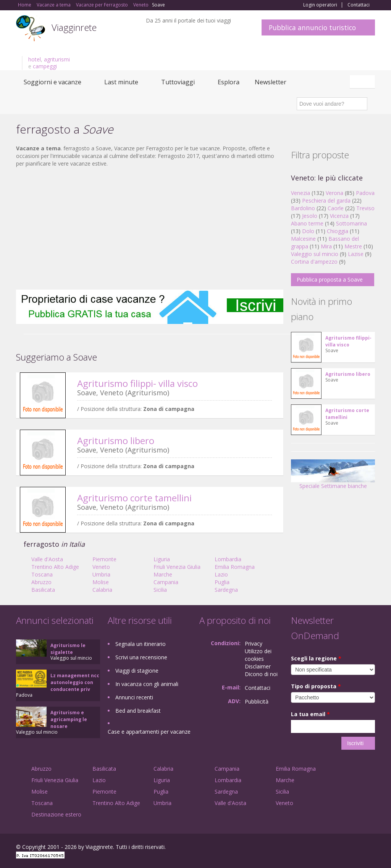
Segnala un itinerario (141, 644)
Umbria (101, 574)
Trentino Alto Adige (55, 567)
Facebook (317, 848)
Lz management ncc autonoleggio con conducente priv (75, 682)
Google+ (334, 848)
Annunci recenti (134, 697)
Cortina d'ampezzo (314, 262)
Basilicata (43, 590)
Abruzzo (41, 582)
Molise (101, 582)
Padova (365, 193)
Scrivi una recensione (141, 657)
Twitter (353, 848)
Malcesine (303, 239)
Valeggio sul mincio (315, 254)
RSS (371, 848)
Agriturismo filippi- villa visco (137, 383)
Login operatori (320, 5)
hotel (35, 59)
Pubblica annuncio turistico (312, 27)
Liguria (162, 559)
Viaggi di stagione (137, 671)
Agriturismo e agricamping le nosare (69, 719)
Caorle (336, 208)
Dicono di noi (261, 674)
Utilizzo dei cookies (258, 655)
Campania (166, 582)
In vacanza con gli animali (147, 684)
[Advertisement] (150, 229)
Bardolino (303, 208)
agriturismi (57, 59)
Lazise (356, 254)
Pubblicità (257, 701)
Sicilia (160, 590)
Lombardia (228, 559)
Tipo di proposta (316, 686)
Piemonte (104, 559)
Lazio (221, 574)
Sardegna (226, 590)
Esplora (229, 82)
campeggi (45, 66)
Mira (326, 246)
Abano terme (307, 223)
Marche (163, 574)
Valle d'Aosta (47, 559)
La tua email (310, 714)
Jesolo (310, 216)
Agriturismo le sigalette (68, 649)
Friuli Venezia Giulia (177, 567)
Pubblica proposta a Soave (330, 279)
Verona (334, 193)
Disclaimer (258, 666)
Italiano (364, 82)
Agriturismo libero (116, 440)
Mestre (353, 246)
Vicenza (339, 216)
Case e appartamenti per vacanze (149, 732)
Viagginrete (74, 27)
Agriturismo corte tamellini (134, 498)
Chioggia (338, 231)
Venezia (301, 193)
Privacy (254, 643)
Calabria (102, 590)
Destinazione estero (56, 814)
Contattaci (359, 5)
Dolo (308, 231)
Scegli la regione (316, 658)
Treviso (365, 208)
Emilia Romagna (235, 567)
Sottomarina (351, 223)
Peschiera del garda (326, 200)
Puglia (222, 582)
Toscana (42, 574)
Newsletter (271, 82)
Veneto (101, 567)
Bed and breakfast (138, 711)
